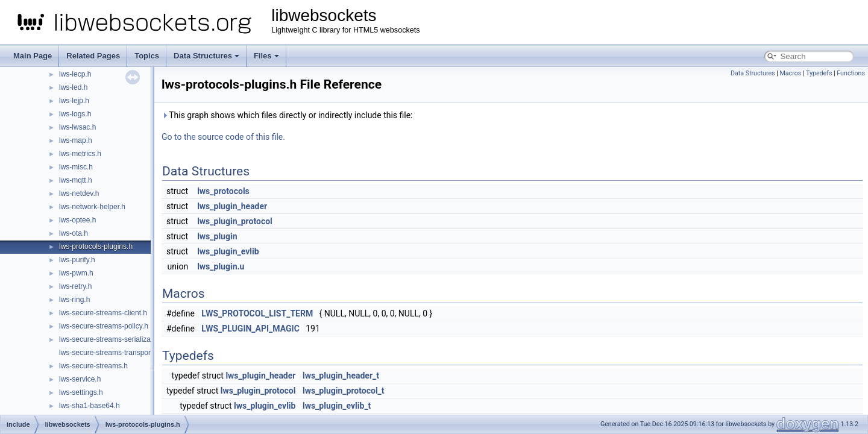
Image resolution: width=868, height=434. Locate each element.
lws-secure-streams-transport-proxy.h (119, 353)
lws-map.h (76, 140)
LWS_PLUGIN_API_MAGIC (250, 329)
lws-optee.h (77, 220)
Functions (851, 73)
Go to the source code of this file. (223, 137)
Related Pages (93, 56)
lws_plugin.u (221, 266)
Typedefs (819, 73)
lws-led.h (73, 87)
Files (266, 56)
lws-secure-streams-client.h (103, 313)
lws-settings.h (81, 392)
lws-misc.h (76, 167)
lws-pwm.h (76, 273)
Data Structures (206, 56)
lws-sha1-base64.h (90, 406)
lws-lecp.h (75, 74)
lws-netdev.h (79, 193)
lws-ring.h (74, 300)
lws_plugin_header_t (341, 376)
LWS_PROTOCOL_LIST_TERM (257, 313)
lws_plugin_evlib (228, 251)
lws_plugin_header (232, 206)
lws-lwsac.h (77, 127)
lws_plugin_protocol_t (344, 391)
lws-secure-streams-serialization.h (114, 339)
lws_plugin (217, 236)
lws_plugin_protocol (235, 221)
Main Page (33, 56)
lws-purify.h (77, 260)
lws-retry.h (75, 286)
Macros (790, 73)
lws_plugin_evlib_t (337, 406)
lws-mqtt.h (76, 180)
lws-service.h (80, 379)
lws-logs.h (75, 114)
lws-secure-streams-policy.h (104, 326)
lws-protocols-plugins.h (96, 247)
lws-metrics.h (80, 154)
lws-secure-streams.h (93, 366)
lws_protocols (223, 191)
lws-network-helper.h (92, 207)
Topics (147, 56)
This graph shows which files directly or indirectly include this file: (287, 115)
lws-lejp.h (74, 101)
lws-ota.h (74, 233)
